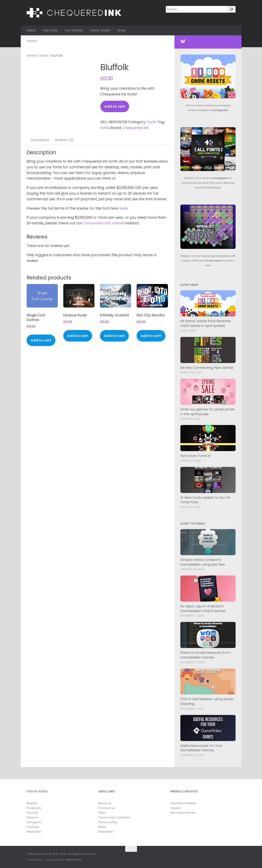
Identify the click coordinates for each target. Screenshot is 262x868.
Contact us (107, 808)
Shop (122, 30)
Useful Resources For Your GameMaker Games (201, 748)
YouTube (33, 827)
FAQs (102, 813)
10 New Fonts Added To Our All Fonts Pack (205, 500)
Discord (32, 813)
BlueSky (32, 803)
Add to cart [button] (41, 340)
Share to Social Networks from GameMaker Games (206, 655)
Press (102, 827)
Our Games (74, 30)
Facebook (34, 808)
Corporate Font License (104, 223)
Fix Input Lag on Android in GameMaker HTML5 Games (203, 608)
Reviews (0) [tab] (64, 140)
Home (31, 56)
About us (105, 803)
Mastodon (34, 832)
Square (176, 808)
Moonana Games (183, 813)
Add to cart (115, 106)
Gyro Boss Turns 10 (195, 456)
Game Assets (100, 30)
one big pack (220, 110)
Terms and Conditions (114, 817)
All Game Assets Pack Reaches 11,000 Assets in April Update (206, 323)
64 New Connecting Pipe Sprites (207, 368)
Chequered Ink (136, 128)
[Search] (231, 9)
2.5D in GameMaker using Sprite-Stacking (208, 701)
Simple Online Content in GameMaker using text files (203, 562)
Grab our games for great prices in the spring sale (208, 412)
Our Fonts (50, 30)
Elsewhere (106, 832)
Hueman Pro (73, 860)
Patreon (32, 817)
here (123, 208)
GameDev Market (183, 803)
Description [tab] (39, 140)
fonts (105, 128)
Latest (31, 30)
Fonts (32, 41)
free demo (215, 261)
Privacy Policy (108, 822)
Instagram (34, 822)
